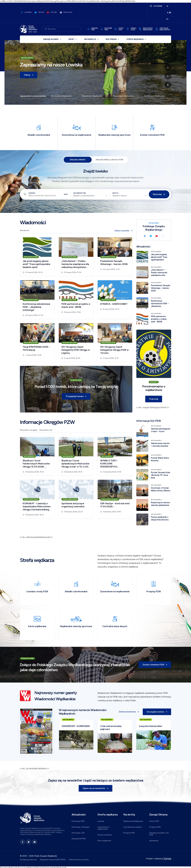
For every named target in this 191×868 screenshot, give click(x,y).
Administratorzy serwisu (79, 860)
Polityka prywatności (28, 860)
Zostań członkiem (105, 835)
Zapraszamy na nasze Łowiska (33, 96)
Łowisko (32, 193)
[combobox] (90, 196)
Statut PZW (154, 821)
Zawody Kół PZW (79, 839)
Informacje (90, 39)
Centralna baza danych (133, 827)
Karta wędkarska (104, 841)
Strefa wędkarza (135, 39)
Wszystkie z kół (46, 430)
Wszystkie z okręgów (29, 430)
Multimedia (111, 39)
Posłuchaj (154, 399)
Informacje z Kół (78, 833)
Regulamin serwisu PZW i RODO (53, 860)
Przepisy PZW (129, 833)
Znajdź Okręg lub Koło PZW (109, 160)
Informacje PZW (78, 821)
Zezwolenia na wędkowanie (103, 828)
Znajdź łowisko (78, 160)
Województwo (80, 193)
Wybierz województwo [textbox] (84, 196)
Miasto (115, 193)
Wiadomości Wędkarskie (61, 96)
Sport (71, 39)
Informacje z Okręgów (81, 827)
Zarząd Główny (51, 39)
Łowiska (101, 821)
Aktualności (25, 230)
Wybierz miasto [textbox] (120, 196)
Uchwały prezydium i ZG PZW (159, 834)
